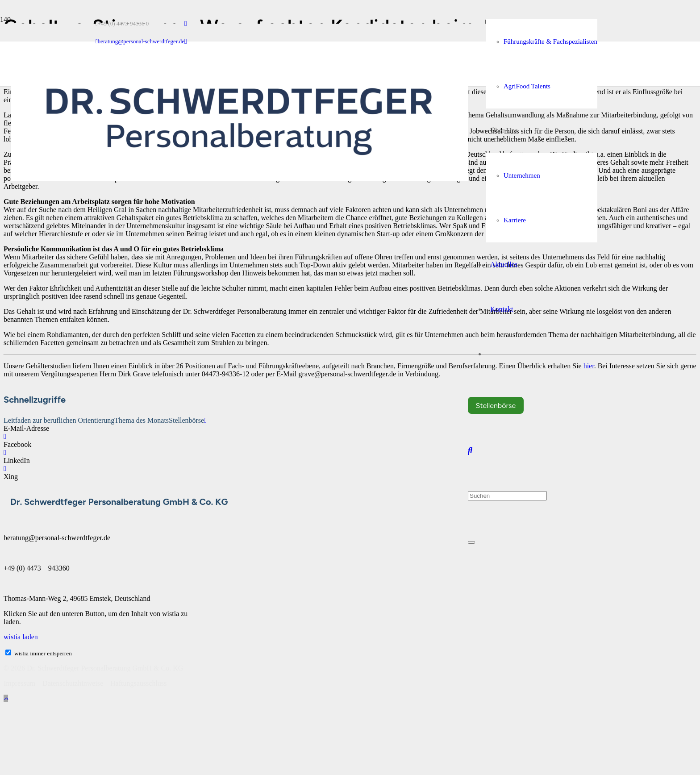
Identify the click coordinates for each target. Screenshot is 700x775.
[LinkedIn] (186, 23)
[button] (470, 450)
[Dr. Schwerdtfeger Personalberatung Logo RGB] (239, 178)
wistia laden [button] (21, 637)
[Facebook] (5, 436)
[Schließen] (471, 542)
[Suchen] (507, 496)
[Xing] (5, 469)
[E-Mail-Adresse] (205, 420)
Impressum (20, 683)
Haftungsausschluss (138, 683)
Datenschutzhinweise (73, 683)
